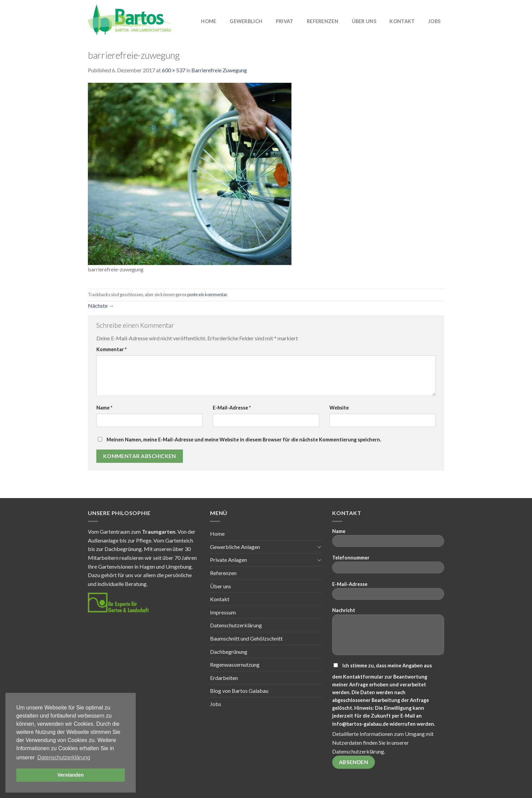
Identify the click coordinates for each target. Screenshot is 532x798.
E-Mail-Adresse (232, 408)
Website (339, 408)
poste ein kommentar (207, 294)
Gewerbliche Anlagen (235, 547)
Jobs (434, 21)
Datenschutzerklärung (236, 625)
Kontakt (402, 21)
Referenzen (322, 21)
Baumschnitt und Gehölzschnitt (246, 638)
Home (208, 21)
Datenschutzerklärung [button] (64, 757)
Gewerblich (246, 21)
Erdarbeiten (224, 678)
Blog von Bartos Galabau (239, 691)
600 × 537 (174, 70)
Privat (285, 21)
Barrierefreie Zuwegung (219, 70)
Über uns (364, 21)
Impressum (223, 612)
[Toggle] (319, 547)
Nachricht (388, 633)
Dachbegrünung (229, 652)
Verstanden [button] (71, 775)
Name (104, 408)
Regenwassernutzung (235, 664)
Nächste (101, 306)
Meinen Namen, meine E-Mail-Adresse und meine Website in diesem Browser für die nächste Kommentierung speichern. (244, 440)
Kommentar (111, 349)
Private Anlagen (229, 560)
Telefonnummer (388, 566)
